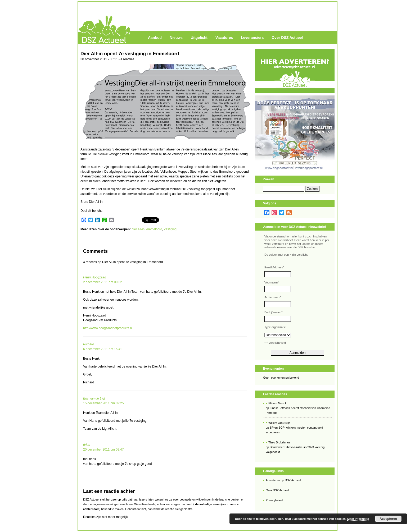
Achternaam (273, 297)
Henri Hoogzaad (95, 277)
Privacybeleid (274, 500)
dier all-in (138, 229)
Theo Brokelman (279, 442)
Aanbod (155, 38)
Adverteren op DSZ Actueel (283, 480)
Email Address (274, 267)
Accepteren (388, 519)
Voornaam (272, 282)
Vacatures (224, 38)
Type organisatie (275, 327)
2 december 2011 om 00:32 (103, 282)
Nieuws (176, 38)
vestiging (170, 229)
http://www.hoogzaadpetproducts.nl (108, 328)
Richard (89, 344)
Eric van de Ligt (94, 398)
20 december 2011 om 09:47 (103, 450)
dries (87, 445)
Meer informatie (358, 519)
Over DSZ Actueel (287, 38)
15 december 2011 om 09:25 (103, 403)
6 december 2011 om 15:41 (103, 349)
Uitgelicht (199, 38)
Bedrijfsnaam (273, 312)
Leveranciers (252, 38)
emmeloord (154, 229)
